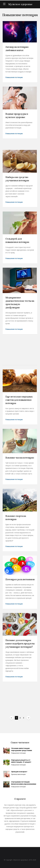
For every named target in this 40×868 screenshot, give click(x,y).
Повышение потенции (14, 77)
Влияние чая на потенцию (20, 460)
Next (29, 718)
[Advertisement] (20, 354)
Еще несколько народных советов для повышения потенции (19, 402)
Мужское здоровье (20, 4)
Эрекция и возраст (19, 772)
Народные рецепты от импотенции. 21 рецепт (21, 761)
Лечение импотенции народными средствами (22, 749)
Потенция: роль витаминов (20, 582)
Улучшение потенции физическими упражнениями (24, 783)
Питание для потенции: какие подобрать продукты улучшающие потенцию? (20, 646)
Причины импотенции (18, 774)
